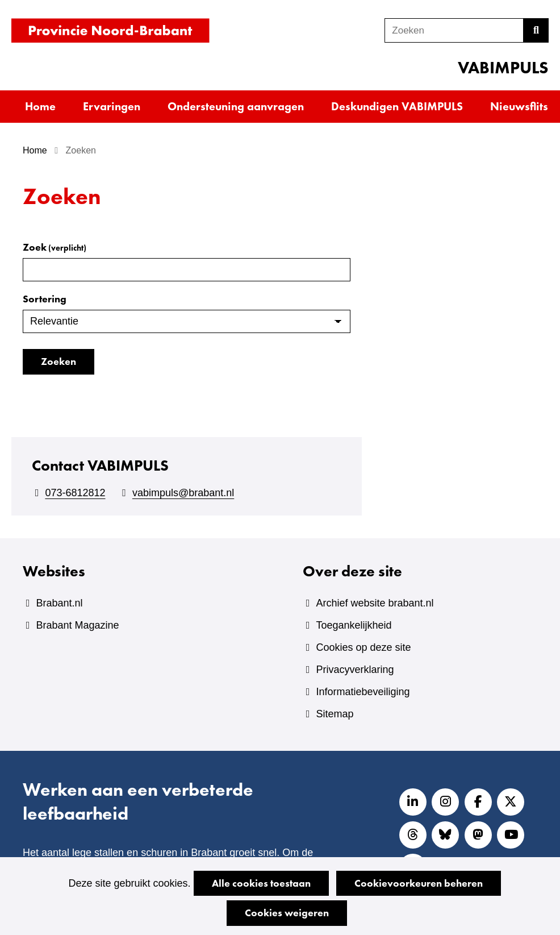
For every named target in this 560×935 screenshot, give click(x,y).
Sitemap (335, 714)
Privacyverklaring (355, 670)
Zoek (55, 247)
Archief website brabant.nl (375, 603)
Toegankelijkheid (354, 625)
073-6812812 (75, 493)
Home (40, 106)
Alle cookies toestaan (261, 883)
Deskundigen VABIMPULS (397, 106)
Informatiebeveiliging (363, 692)
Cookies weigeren (287, 913)
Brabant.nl (59, 603)
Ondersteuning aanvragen (236, 106)
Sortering (45, 299)
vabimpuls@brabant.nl (183, 493)
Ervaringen (112, 106)
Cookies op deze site (363, 647)
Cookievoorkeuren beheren (419, 883)
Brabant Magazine (77, 625)
